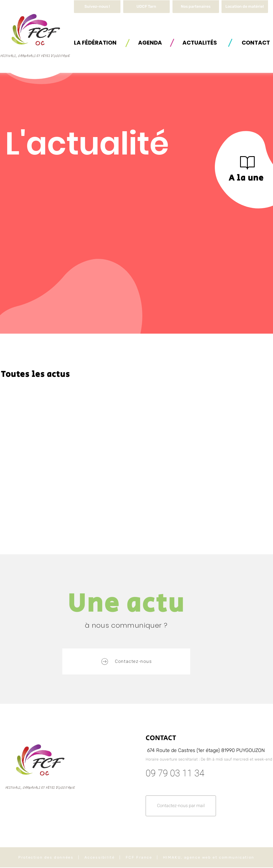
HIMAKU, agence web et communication (209, 857)
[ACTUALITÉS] (200, 43)
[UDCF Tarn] (146, 7)
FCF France (139, 857)
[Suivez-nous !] (97, 7)
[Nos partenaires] (196, 7)
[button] (245, 7)
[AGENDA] (150, 43)
